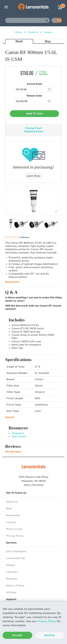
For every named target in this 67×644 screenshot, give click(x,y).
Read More (12, 282)
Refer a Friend (15, 586)
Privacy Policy (46, 621)
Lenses (48, 32)
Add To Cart (34, 114)
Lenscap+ (12, 572)
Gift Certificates (16, 551)
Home (19, 32)
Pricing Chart (33, 128)
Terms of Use (14, 529)
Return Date (34, 96)
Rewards (12, 579)
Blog (9, 509)
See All (10, 417)
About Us (12, 502)
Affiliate (11, 592)
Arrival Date (34, 84)
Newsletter (13, 515)
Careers (11, 522)
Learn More (33, 176)
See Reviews (13, 452)
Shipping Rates (34, 131)
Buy (48, 41)
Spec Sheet (19, 436)
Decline (50, 635)
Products (33, 32)
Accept (17, 635)
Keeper (11, 565)
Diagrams (18, 433)
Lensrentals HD (16, 558)
